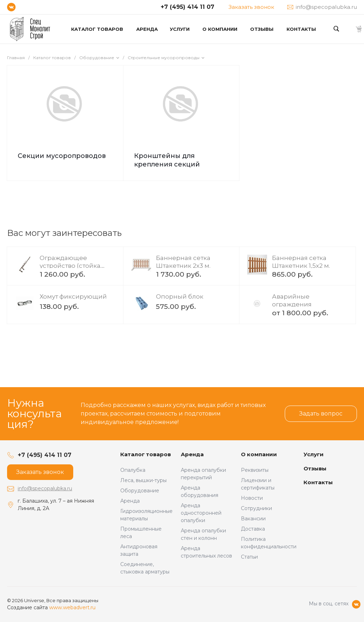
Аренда (130, 501)
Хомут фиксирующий (73, 296)
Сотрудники (256, 508)
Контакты (318, 482)
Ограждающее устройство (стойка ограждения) (70, 266)
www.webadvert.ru (72, 607)
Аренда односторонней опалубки (201, 513)
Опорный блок (180, 296)
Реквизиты (255, 470)
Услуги (314, 454)
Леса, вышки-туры (143, 480)
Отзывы (315, 468)
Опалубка (133, 470)
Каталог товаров (146, 454)
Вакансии (253, 519)
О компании (259, 454)
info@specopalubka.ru (45, 488)
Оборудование (140, 491)
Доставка (253, 529)
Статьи (249, 557)
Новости (252, 498)
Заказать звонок (251, 7)
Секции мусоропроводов (62, 156)
